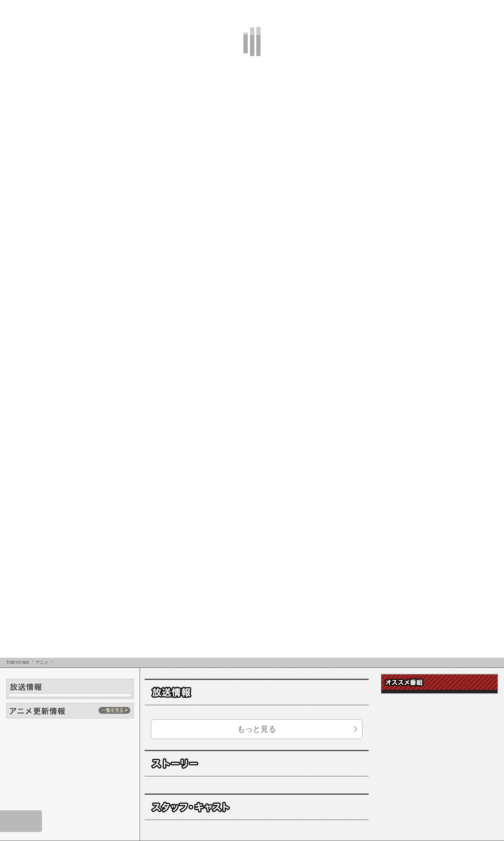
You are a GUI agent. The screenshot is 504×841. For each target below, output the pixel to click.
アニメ (42, 662)
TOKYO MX (18, 662)
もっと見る (257, 729)
